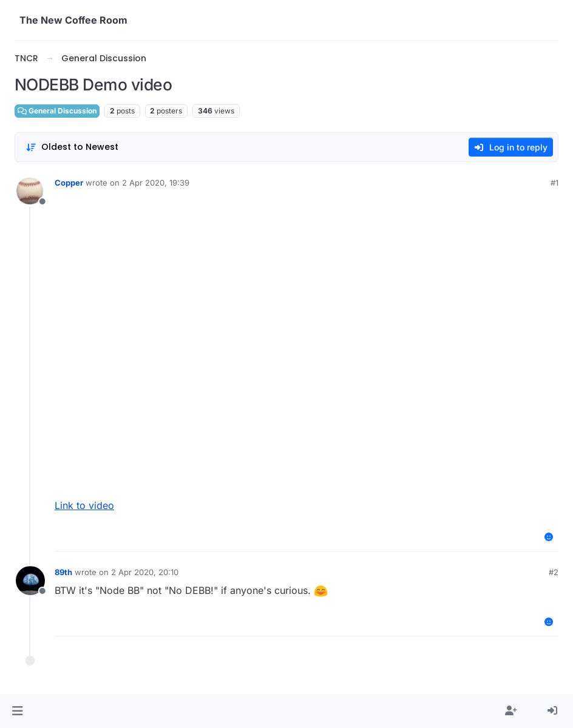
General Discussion (57, 111)
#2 (554, 572)
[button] (17, 711)
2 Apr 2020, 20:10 (145, 572)
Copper (69, 183)
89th (63, 572)
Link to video (84, 505)
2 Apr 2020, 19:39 (156, 183)
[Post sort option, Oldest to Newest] (72, 147)
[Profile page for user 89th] (30, 581)
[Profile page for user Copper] (30, 191)
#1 (554, 183)
